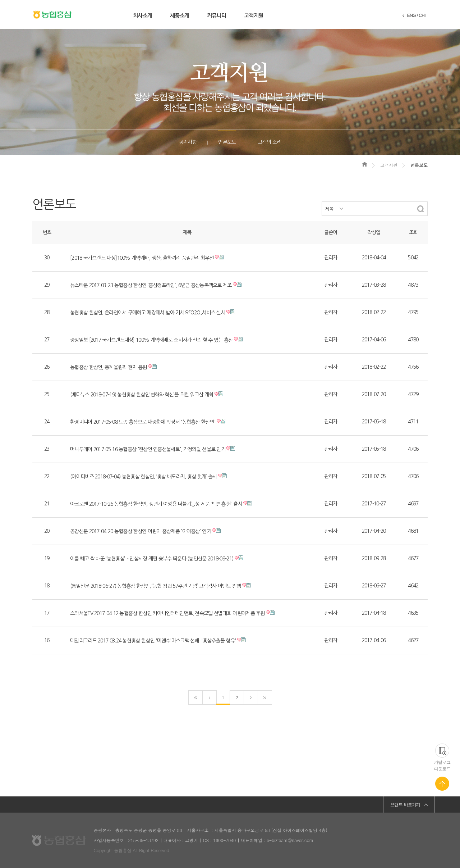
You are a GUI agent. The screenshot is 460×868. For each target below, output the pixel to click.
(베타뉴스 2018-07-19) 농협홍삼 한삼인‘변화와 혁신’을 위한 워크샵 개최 (142, 395)
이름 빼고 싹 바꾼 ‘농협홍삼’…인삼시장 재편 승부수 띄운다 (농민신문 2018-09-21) (152, 559)
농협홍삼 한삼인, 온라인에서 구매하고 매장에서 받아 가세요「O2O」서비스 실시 (148, 313)
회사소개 (142, 16)
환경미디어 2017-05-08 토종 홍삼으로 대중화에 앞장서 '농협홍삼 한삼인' (143, 422)
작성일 (374, 232)
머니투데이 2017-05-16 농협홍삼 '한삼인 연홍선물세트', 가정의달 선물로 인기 (148, 449)
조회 (413, 232)
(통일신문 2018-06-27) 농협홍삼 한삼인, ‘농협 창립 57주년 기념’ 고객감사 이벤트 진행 (156, 586)
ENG (411, 15)
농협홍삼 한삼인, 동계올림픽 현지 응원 (108, 367)
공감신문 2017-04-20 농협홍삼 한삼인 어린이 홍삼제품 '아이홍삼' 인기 (141, 531)
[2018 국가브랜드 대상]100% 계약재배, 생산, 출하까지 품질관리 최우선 (142, 258)
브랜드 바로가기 (405, 805)
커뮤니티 (217, 16)
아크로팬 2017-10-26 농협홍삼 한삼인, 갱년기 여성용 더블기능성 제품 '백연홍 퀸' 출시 (156, 504)
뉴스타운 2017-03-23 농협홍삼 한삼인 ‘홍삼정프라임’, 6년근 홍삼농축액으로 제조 (151, 285)
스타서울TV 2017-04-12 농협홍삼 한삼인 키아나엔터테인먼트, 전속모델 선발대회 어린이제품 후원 (167, 613)
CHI (422, 15)
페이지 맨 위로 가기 (442, 784)
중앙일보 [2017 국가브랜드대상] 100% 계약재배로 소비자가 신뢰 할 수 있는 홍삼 (151, 340)
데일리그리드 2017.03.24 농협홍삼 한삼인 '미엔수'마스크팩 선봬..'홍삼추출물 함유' (153, 641)
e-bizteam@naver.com (290, 840)
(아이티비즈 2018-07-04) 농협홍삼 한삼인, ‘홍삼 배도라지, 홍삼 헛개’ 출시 (143, 477)
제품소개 (180, 16)
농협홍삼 (53, 15)
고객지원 (254, 16)
